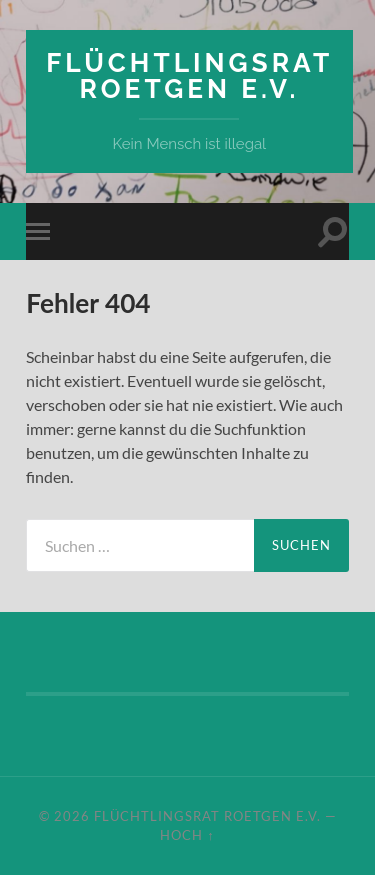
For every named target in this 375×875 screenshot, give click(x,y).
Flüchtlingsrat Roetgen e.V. (189, 75)
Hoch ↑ (187, 835)
